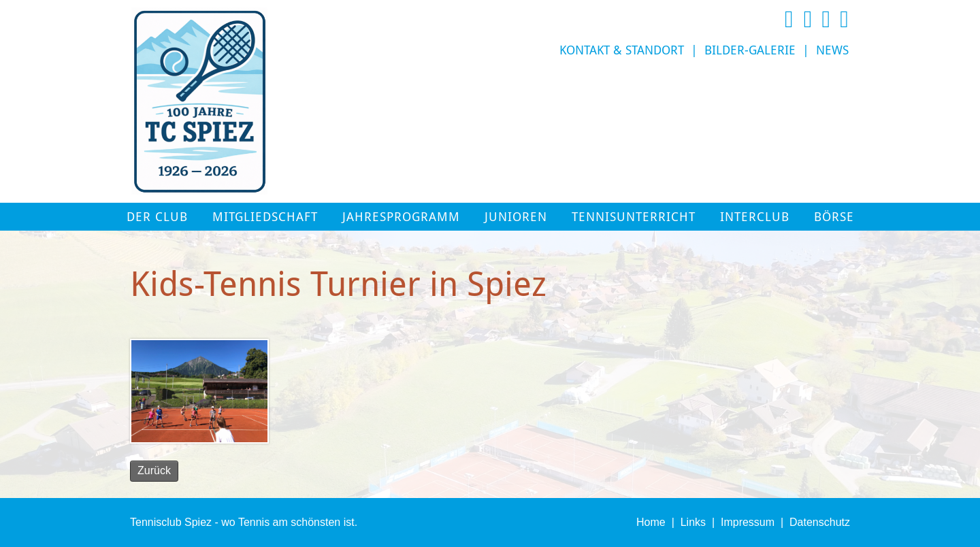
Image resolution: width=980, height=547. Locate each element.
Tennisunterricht (634, 217)
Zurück (154, 470)
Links (693, 522)
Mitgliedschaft (265, 217)
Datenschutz (820, 522)
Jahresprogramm (401, 217)
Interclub (755, 217)
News (832, 50)
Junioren (516, 217)
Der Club (157, 217)
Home (651, 522)
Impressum (748, 522)
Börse (834, 217)
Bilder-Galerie (750, 50)
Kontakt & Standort (622, 50)
